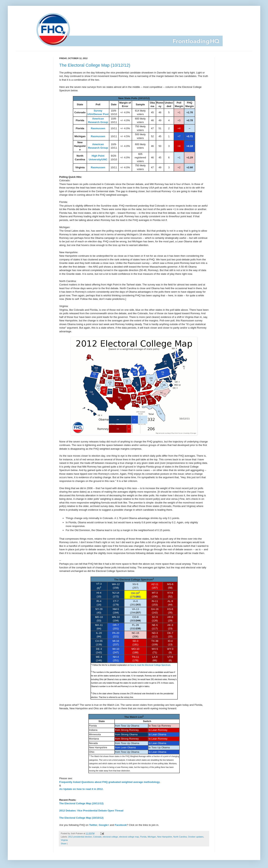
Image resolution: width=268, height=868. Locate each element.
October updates (196, 837)
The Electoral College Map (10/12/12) (95, 65)
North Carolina (180, 837)
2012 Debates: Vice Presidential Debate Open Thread (91, 811)
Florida (143, 837)
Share (64, 844)
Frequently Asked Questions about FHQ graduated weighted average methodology (110, 782)
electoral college (110, 837)
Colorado (97, 837)
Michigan (152, 837)
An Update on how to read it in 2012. (81, 789)
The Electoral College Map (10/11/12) (81, 803)
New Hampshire (165, 837)
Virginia (64, 840)
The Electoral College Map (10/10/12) (81, 818)
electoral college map (129, 837)
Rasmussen (98, 128)
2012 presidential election (80, 837)
